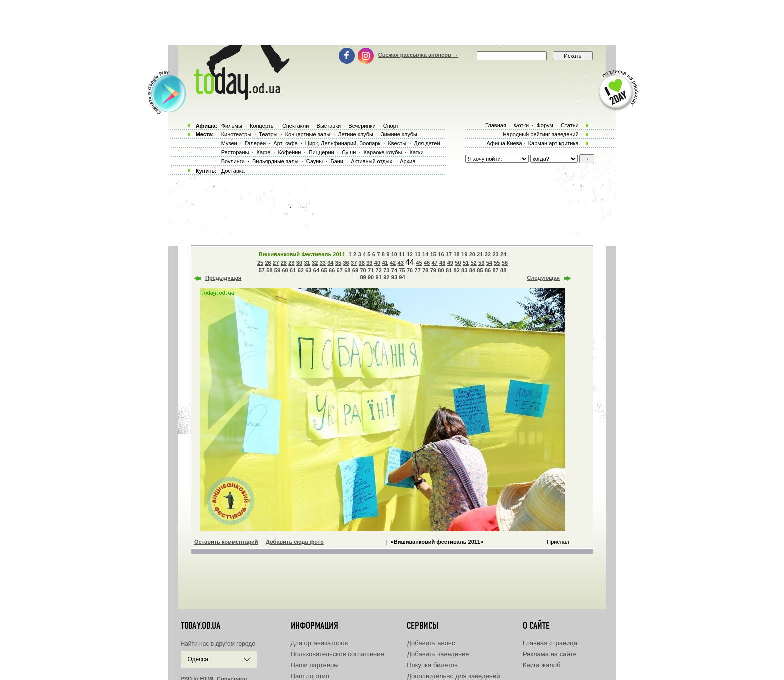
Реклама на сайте (550, 654)
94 (402, 277)
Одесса (198, 659)
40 (377, 263)
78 (425, 270)
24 (503, 254)
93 (394, 277)
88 (503, 270)
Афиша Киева (504, 143)
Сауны (315, 161)
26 (268, 263)
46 (427, 263)
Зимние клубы (399, 134)
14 (425, 254)
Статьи (570, 125)
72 (379, 270)
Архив (408, 161)
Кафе (264, 152)
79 (433, 270)
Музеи (229, 143)
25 (260, 263)
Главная (496, 125)
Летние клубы (356, 134)
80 (441, 270)
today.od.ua (201, 626)
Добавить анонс (431, 643)
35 (338, 263)
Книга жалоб (542, 665)
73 (386, 270)
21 (480, 254)
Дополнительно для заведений (453, 676)
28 (284, 263)
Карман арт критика (554, 143)
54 (489, 263)
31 (307, 263)
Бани (337, 161)
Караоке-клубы (383, 152)
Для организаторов (320, 643)
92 (386, 277)
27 (276, 263)
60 (285, 270)
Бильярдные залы (275, 161)
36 (346, 263)
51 (466, 263)
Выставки (329, 126)
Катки (416, 152)
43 (401, 263)
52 (473, 263)
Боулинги (233, 161)
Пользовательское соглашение (338, 654)
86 (488, 270)
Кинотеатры (236, 134)
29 (291, 263)
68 (347, 270)
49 (450, 263)
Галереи (255, 143)
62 (301, 270)
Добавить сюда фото (295, 542)
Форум (545, 125)
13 (417, 254)
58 (269, 270)
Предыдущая (223, 278)
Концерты (262, 126)
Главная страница (550, 643)
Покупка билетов (432, 665)
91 (379, 277)
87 (495, 270)
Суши (349, 152)
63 (308, 270)
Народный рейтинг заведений (541, 134)
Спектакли (296, 126)
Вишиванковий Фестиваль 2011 (302, 254)
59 (277, 270)
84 (472, 270)
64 (316, 270)
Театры (268, 134)
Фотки (521, 125)
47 (435, 263)
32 (315, 263)
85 (480, 270)
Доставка (233, 171)
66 (332, 270)
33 (323, 263)
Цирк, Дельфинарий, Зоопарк (343, 143)
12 (410, 254)
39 (369, 263)
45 (419, 263)
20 (472, 254)
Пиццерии (322, 152)
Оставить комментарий (226, 542)
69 (355, 270)
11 (402, 254)
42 (393, 263)
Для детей (427, 143)
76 (410, 270)
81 (449, 270)
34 (330, 263)
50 (458, 263)
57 (262, 270)
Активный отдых (372, 161)
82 (457, 270)
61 (293, 270)
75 (402, 270)
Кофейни (289, 152)
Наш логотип (310, 676)
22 (488, 254)
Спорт (391, 126)
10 (394, 254)
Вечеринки (362, 126)
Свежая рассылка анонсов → (418, 55)
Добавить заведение (438, 654)
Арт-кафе (285, 143)
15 (433, 254)
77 (418, 270)
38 (362, 263)
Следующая (544, 278)
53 (481, 263)
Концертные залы (308, 134)
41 (385, 263)
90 (371, 277)
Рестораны (235, 152)
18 (456, 254)
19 (464, 254)
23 (495, 254)
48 (442, 263)
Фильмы (232, 126)
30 (299, 263)
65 (324, 270)
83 (464, 270)
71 (371, 270)
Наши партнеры (315, 665)
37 (354, 263)
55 (497, 263)
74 (394, 270)
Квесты (397, 143)
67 (340, 270)
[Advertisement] (392, 23)
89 (363, 277)
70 (363, 270)
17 (449, 254)
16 (441, 254)
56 (505, 263)
